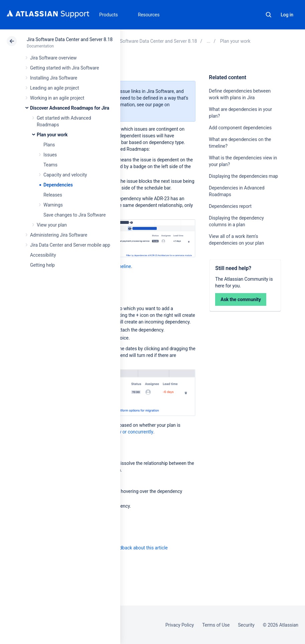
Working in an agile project (57, 98)
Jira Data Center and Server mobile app (70, 245)
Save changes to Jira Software (74, 215)
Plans (49, 145)
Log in (287, 15)
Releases (53, 195)
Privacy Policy (180, 625)
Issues (50, 155)
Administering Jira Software (59, 235)
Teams (50, 165)
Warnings (53, 205)
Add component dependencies (240, 128)
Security (246, 625)
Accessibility (43, 255)
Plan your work (52, 135)
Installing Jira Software (54, 78)
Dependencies (58, 185)
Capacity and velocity (65, 175)
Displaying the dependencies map (243, 176)
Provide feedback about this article (132, 548)
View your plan (52, 225)
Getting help (42, 265)
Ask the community (241, 299)
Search (269, 15)
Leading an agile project (54, 88)
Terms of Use (216, 625)
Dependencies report (230, 206)
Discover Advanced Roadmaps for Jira (70, 108)
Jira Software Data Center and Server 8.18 (70, 39)
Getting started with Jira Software (64, 68)
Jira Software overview (53, 58)
